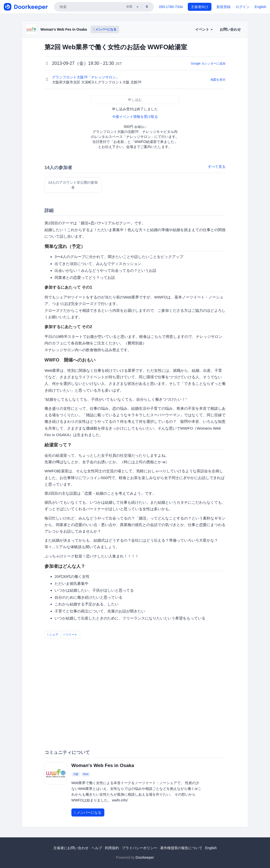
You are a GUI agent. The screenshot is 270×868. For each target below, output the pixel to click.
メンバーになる (105, 29)
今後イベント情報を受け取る (135, 117)
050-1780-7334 (171, 7)
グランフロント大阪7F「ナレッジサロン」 (86, 77)
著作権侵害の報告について (181, 848)
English (260, 7)
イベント (204, 29)
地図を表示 (218, 80)
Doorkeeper (145, 857)
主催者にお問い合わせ (71, 848)
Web (86, 774)
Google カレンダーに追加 (208, 64)
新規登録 (223, 7)
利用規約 (112, 848)
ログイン (243, 7)
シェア (53, 635)
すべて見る (217, 167)
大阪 (76, 774)
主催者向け (200, 7)
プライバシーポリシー (140, 848)
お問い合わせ (230, 29)
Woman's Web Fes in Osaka (64, 29)
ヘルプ (97, 848)
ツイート (71, 635)
